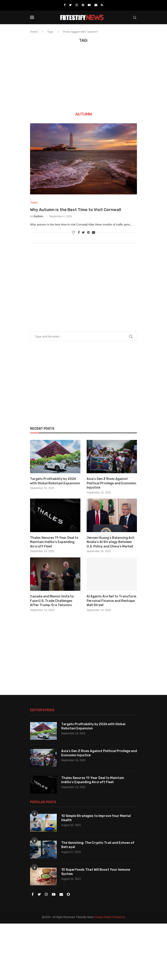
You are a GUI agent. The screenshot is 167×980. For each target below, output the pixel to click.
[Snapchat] (68, 895)
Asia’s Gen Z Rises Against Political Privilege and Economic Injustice (111, 483)
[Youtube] (89, 5)
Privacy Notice (103, 917)
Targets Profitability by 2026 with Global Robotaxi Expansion (55, 481)
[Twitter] (70, 5)
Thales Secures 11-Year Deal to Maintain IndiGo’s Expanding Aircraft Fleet (54, 542)
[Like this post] (73, 233)
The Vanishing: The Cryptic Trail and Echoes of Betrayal (98, 845)
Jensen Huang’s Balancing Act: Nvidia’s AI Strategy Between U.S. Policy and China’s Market (111, 542)
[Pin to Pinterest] (88, 233)
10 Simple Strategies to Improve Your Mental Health (96, 818)
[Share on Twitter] (83, 233)
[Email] (96, 5)
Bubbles (38, 217)
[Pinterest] (83, 5)
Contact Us (119, 917)
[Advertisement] (83, 76)
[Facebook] (65, 5)
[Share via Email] (94, 233)
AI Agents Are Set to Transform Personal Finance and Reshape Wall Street (111, 601)
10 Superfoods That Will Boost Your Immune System (96, 872)
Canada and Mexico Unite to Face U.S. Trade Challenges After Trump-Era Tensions (52, 601)
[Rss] (102, 5)
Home (34, 32)
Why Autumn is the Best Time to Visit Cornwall (76, 210)
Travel (34, 203)
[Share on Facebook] (79, 233)
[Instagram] (77, 5)
